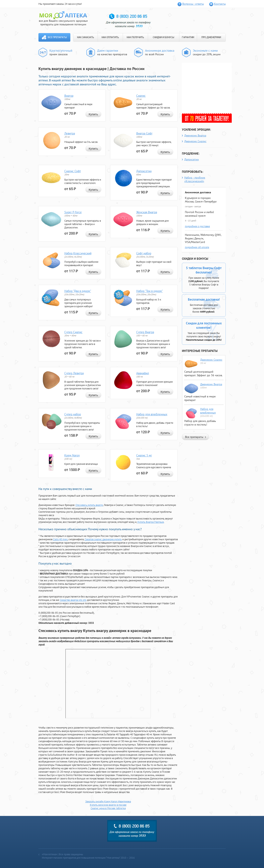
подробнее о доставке (197, 226)
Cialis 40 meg (60, 539)
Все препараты (57, 37)
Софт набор (144, 253)
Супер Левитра (74, 373)
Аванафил (143, 373)
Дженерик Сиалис (195, 141)
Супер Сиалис (73, 332)
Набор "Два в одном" (78, 291)
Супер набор (73, 414)
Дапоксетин (144, 171)
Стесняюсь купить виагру (89, 505)
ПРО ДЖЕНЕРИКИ (211, 37)
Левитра (70, 133)
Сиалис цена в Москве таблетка (108, 808)
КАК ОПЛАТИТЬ (110, 37)
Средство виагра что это (73, 600)
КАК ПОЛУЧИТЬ (135, 37)
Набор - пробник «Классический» (195, 179)
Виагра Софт (144, 133)
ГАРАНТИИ (188, 37)
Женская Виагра (147, 212)
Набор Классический (78, 253)
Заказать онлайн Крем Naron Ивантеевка (108, 801)
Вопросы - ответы (193, 4)
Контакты (220, 4)
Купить (93, 114)
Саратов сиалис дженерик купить (103, 539)
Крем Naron (72, 455)
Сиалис (141, 96)
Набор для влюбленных (152, 414)
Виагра (69, 96)
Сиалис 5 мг (144, 455)
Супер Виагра (145, 332)
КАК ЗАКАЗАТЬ (85, 37)
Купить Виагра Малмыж (151, 522)
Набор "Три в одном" (150, 291)
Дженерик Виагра (195, 135)
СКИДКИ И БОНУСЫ (163, 37)
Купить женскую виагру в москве (108, 805)
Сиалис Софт (73, 171)
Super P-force (73, 212)
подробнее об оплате (197, 247)
